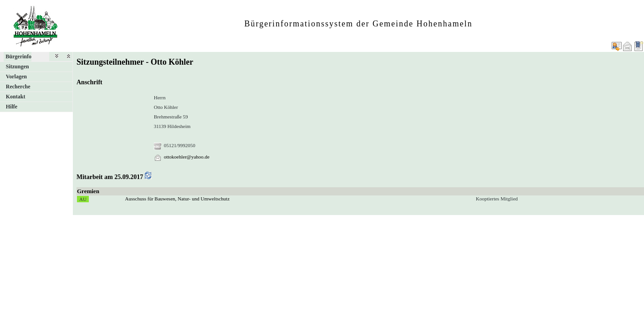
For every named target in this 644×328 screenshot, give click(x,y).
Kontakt (16, 97)
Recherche (18, 87)
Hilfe (12, 107)
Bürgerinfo (18, 56)
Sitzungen (18, 67)
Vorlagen (16, 77)
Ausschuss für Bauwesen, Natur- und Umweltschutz (178, 199)
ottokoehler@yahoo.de (187, 157)
